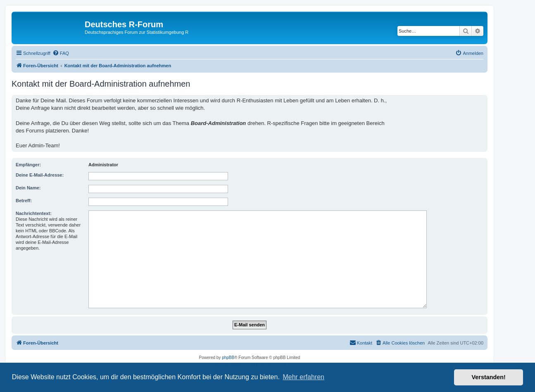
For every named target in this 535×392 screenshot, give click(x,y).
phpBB (228, 358)
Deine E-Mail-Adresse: (40, 175)
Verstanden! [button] (489, 377)
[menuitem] (61, 53)
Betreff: (24, 201)
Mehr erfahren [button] (303, 377)
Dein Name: (28, 188)
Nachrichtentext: (34, 213)
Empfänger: (28, 165)
